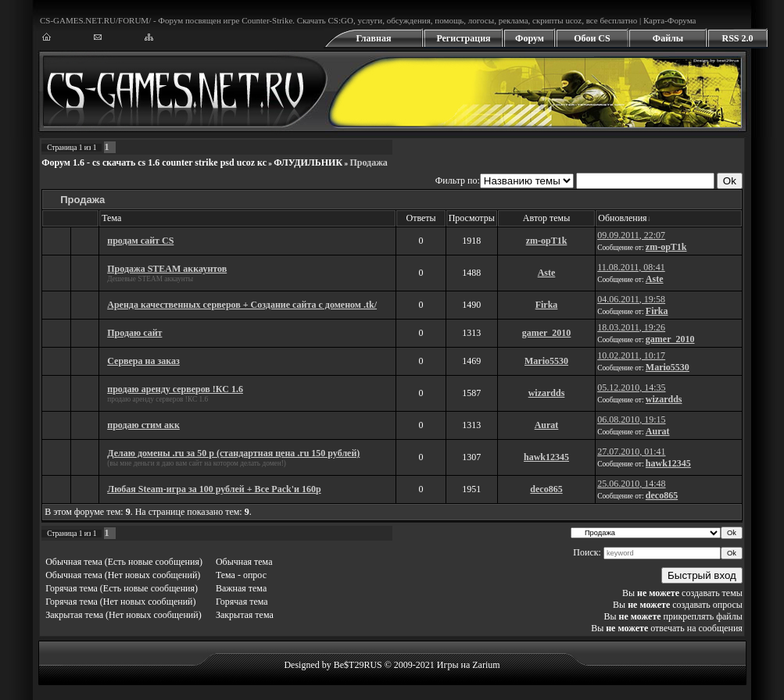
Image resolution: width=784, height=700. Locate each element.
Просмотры (472, 218)
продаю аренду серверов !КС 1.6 (175, 389)
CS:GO (340, 20)
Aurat (547, 425)
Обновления (622, 218)
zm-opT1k (547, 241)
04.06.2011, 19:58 (631, 299)
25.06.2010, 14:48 (631, 484)
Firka (547, 305)
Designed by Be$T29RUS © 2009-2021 (359, 665)
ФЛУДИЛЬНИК (308, 162)
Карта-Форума (670, 20)
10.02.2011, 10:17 (631, 355)
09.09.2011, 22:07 (631, 235)
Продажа (368, 162)
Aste (547, 273)
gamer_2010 (547, 333)
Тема (111, 218)
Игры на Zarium (469, 665)
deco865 (546, 489)
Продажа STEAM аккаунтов (167, 269)
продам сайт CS (140, 241)
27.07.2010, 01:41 (631, 452)
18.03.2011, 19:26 (631, 327)
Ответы (421, 218)
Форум (530, 38)
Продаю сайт (134, 333)
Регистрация (463, 38)
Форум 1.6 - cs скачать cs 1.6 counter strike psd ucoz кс (154, 162)
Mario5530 (546, 361)
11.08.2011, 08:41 (631, 267)
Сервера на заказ (143, 361)
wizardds (547, 393)
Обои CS (592, 38)
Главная (374, 38)
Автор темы (546, 218)
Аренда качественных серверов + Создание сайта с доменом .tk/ (242, 305)
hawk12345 (546, 457)
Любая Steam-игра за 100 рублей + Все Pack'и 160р (214, 489)
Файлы (668, 38)
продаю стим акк (143, 425)
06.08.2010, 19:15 (631, 420)
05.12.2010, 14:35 (631, 387)
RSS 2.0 (737, 38)
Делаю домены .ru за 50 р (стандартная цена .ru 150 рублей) (233, 453)
